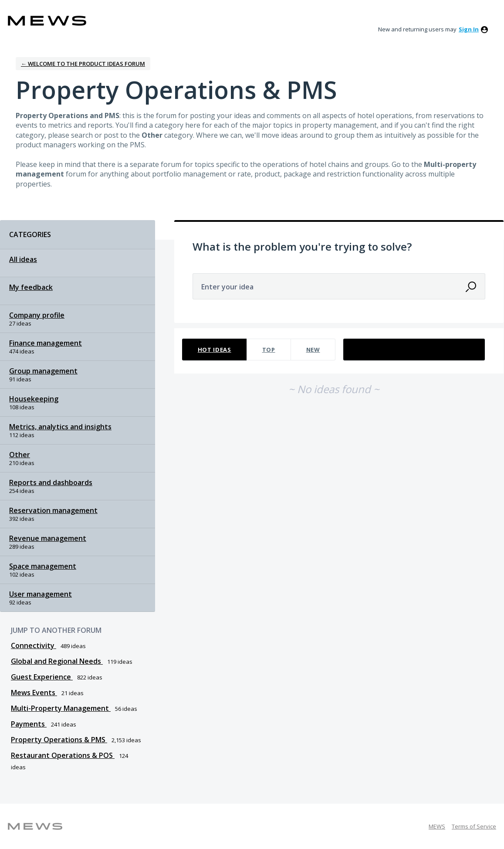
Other (20, 455)
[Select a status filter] (414, 350)
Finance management (46, 343)
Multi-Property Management (61, 708)
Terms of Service (474, 826)
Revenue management (48, 538)
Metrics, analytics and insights (60, 427)
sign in (469, 29)
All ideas (23, 259)
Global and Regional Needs (57, 661)
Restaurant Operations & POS (63, 755)
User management (41, 594)
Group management (43, 371)
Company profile (37, 315)
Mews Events (34, 693)
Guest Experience (42, 677)
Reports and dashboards (51, 482)
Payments (29, 724)
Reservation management (53, 510)
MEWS (437, 826)
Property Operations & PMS (59, 740)
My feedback (31, 287)
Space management (43, 566)
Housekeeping (34, 399)
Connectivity (34, 645)
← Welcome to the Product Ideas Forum (83, 64)
